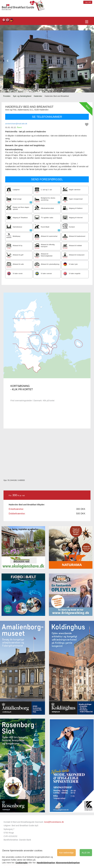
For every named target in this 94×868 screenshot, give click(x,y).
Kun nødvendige (66, 853)
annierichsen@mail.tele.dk (16, 124)
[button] (8, 59)
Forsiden (7, 96)
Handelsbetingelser (46, 863)
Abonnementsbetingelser (68, 863)
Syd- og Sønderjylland (22, 96)
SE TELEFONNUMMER (47, 117)
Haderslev (38, 96)
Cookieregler (22, 863)
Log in (88, 2)
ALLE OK (86, 853)
